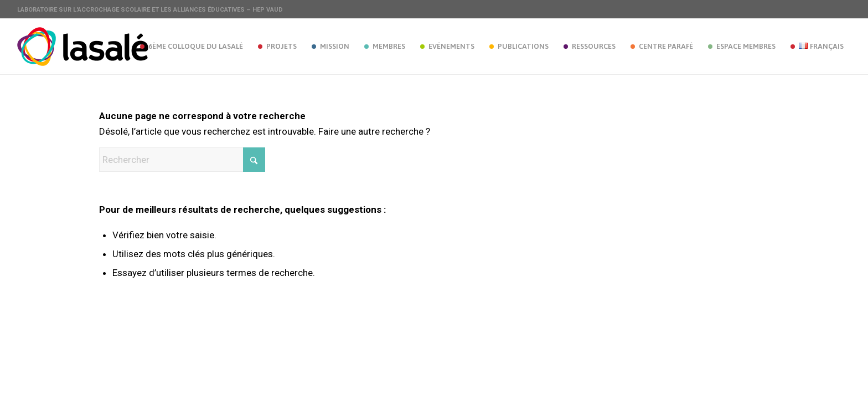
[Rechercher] (182, 160)
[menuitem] (191, 47)
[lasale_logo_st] (83, 47)
